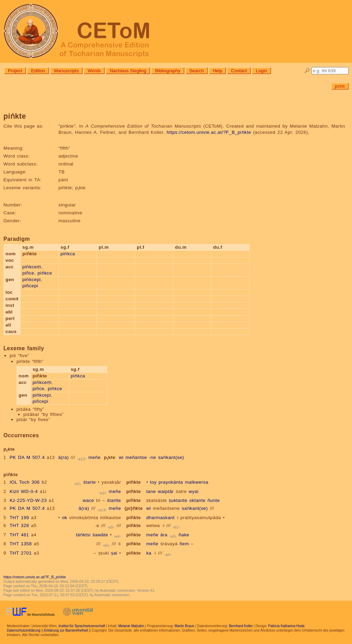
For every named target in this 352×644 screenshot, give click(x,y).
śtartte (114, 500)
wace (89, 500)
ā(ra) (64, 457)
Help (217, 71)
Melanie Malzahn (131, 626)
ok (64, 518)
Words (94, 71)
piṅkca (68, 254)
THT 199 (19, 518)
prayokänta (171, 482)
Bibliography (168, 71)
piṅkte (134, 482)
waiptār (166, 491)
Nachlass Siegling (128, 71)
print (340, 86)
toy (153, 482)
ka (149, 553)
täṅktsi (83, 535)
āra (164, 535)
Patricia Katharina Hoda (286, 626)
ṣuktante (178, 500)
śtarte (89, 482)
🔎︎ (307, 71)
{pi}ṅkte (134, 508)
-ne (152, 457)
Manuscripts (66, 71)
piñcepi (30, 286)
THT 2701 (21, 553)
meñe (94, 457)
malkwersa (197, 482)
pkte (110, 457)
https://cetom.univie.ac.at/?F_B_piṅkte (209, 132)
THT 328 (19, 525)
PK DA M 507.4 (27, 457)
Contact (239, 71)
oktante (197, 500)
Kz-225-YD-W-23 (28, 500)
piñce (28, 273)
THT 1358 (21, 544)
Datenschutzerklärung (24, 630)
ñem (184, 544)
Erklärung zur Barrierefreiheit (66, 630)
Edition (38, 71)
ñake (184, 535)
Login (261, 71)
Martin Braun (184, 626)
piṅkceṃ (32, 267)
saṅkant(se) (171, 457)
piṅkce (45, 273)
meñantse (136, 457)
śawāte (100, 535)
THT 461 (19, 535)
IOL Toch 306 (25, 482)
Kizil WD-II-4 (24, 491)
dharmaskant (160, 518)
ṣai (114, 553)
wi (121, 457)
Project (15, 71)
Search (197, 71)
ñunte (214, 500)
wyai (194, 491)
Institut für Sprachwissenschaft (82, 626)
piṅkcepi (32, 280)
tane (151, 491)
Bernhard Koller (241, 626)
